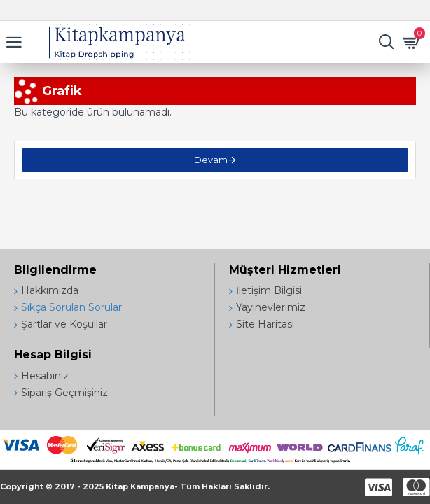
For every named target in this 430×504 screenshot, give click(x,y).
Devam (211, 160)
